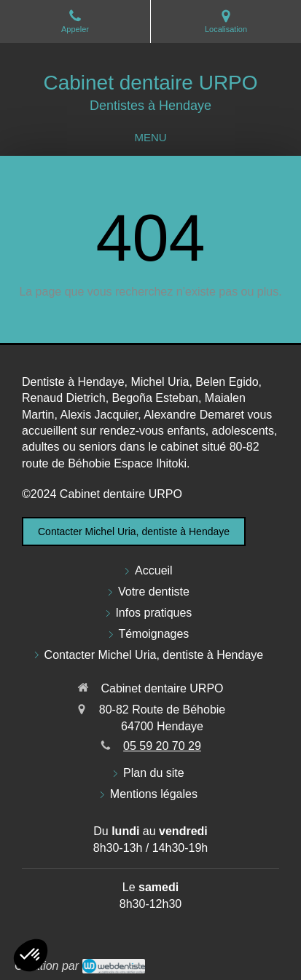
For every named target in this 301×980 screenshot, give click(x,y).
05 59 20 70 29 (162, 746)
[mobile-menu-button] (150, 137)
